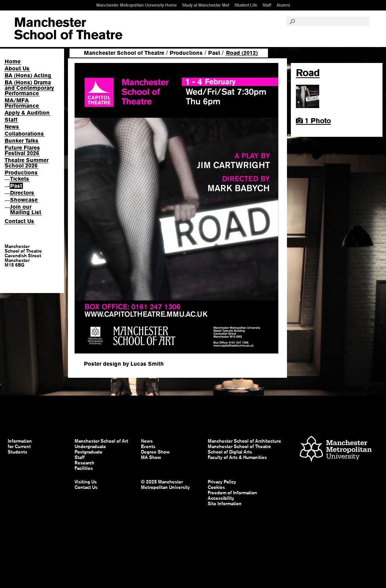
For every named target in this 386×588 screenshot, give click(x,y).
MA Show (151, 457)
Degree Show (155, 452)
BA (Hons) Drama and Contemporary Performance (29, 88)
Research (84, 463)
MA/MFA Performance (22, 103)
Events (148, 447)
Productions (21, 173)
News (12, 127)
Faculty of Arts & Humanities (237, 457)
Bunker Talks (22, 141)
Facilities (84, 468)
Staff (267, 5)
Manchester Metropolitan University (336, 450)
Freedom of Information (232, 493)
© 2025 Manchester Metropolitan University (165, 485)
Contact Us (19, 221)
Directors (22, 193)
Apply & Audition (27, 113)
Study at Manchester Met (206, 5)
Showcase (24, 200)
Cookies (216, 487)
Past (16, 186)
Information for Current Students (20, 447)
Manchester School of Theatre (124, 53)
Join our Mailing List (26, 209)
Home (13, 61)
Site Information (225, 504)
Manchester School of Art (68, 29)
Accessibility (221, 498)
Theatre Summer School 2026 (27, 163)
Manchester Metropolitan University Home (136, 5)
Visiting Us (86, 482)
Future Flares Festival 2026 (22, 150)
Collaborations (24, 134)
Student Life (246, 5)
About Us (17, 68)
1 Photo (313, 121)
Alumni (283, 5)
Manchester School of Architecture (244, 441)
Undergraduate (90, 447)
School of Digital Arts (230, 452)
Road (308, 73)
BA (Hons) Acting (28, 75)
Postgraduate (89, 452)
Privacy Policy (222, 482)
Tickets (20, 179)
